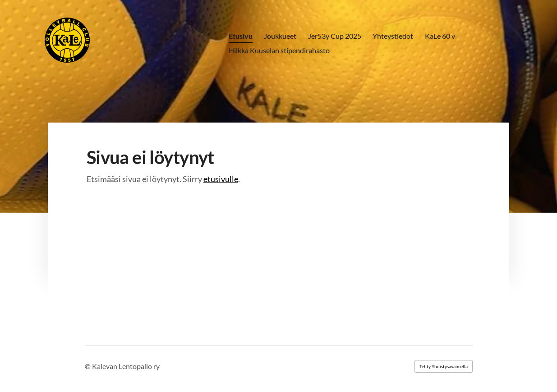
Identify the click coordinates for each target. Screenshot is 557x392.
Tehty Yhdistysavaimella (444, 366)
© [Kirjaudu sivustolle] (88, 366)
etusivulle (221, 179)
